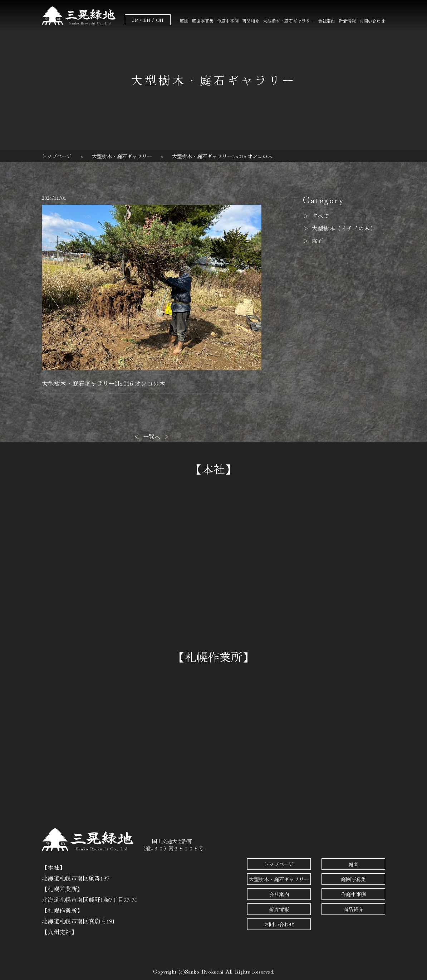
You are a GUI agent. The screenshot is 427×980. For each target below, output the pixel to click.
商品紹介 (251, 21)
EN (147, 20)
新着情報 (347, 21)
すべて (321, 215)
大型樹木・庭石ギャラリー (289, 21)
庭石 (318, 241)
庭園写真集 (203, 21)
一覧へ (152, 436)
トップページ (279, 864)
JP (135, 20)
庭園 (184, 21)
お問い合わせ (372, 21)
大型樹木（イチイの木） (344, 228)
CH (160, 20)
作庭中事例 (228, 21)
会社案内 (327, 21)
